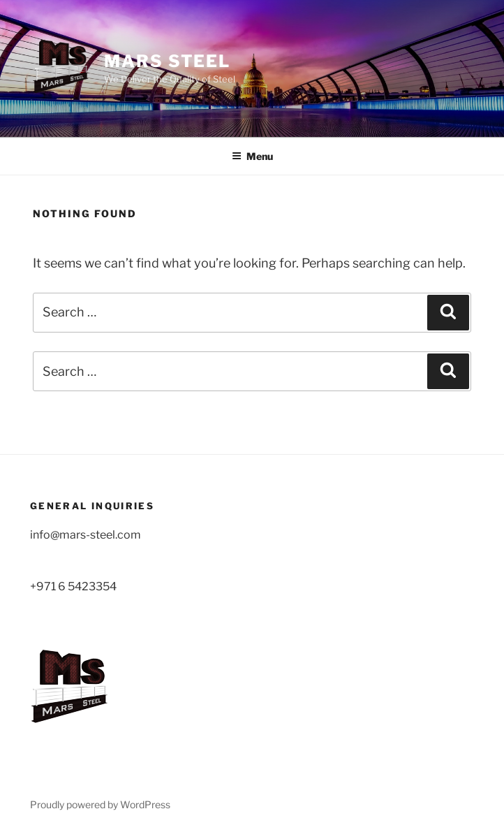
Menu (252, 156)
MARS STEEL (167, 61)
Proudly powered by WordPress (100, 804)
